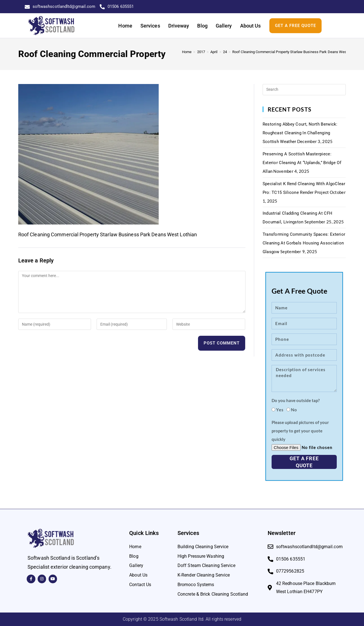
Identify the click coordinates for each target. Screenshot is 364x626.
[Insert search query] (304, 90)
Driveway (179, 26)
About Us (251, 26)
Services (150, 26)
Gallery (224, 26)
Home (125, 26)
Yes (280, 410)
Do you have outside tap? (296, 400)
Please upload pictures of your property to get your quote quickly (300, 431)
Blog (202, 26)
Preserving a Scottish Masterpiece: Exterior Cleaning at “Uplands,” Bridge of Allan (302, 163)
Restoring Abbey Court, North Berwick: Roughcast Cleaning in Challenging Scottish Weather (300, 133)
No (294, 410)
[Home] (187, 52)
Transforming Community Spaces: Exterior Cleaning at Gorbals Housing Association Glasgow (304, 243)
